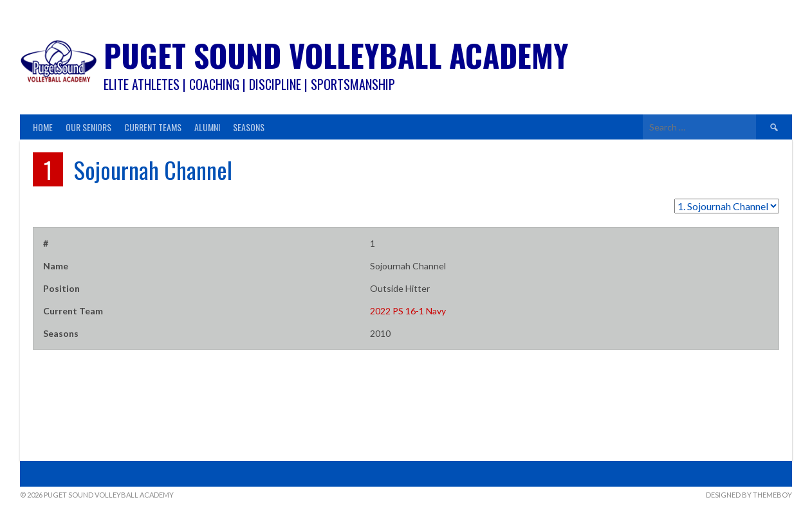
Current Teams (153, 127)
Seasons (249, 127)
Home (43, 127)
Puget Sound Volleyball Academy (336, 55)
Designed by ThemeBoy (749, 495)
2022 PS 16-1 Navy (408, 311)
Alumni (207, 127)
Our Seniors (88, 127)
